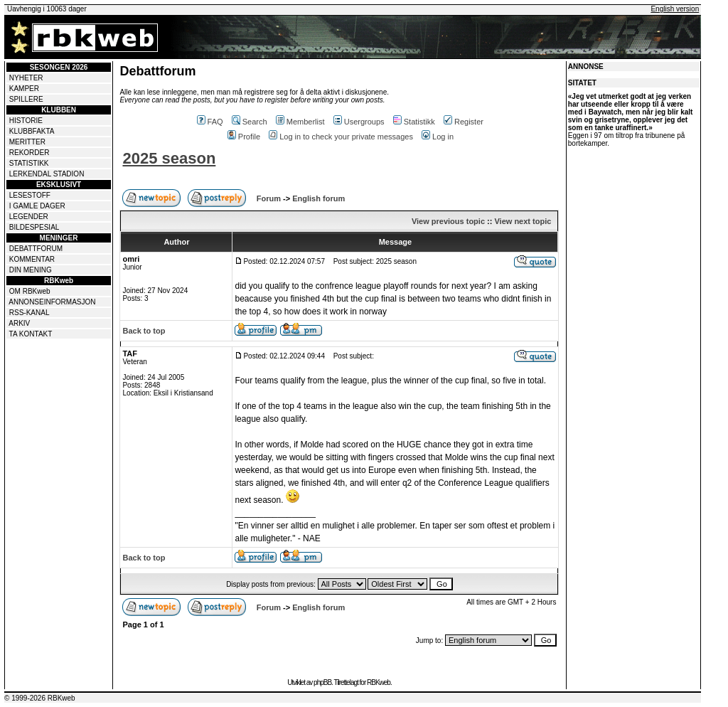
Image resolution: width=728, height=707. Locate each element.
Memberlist (300, 122)
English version (675, 9)
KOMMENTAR (32, 259)
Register (464, 122)
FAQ (210, 122)
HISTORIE (26, 121)
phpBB (322, 682)
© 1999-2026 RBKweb (40, 698)
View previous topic (448, 221)
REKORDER (30, 153)
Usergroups (359, 122)
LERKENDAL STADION (47, 174)
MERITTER (27, 142)
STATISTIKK (29, 163)
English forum (318, 198)
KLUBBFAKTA (32, 131)
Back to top (144, 331)
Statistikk (414, 122)
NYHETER (26, 78)
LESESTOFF (30, 195)
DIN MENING (31, 270)
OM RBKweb (30, 291)
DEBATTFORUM (36, 249)
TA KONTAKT (31, 334)
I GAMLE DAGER (37, 206)
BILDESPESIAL (34, 227)
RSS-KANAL (30, 313)
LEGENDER (29, 217)
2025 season (169, 158)
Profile (244, 137)
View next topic (523, 221)
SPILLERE (26, 99)
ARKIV (19, 323)
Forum (269, 198)
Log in (438, 137)
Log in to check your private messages (341, 137)
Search (250, 122)
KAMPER (24, 89)
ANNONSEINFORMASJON (52, 302)
